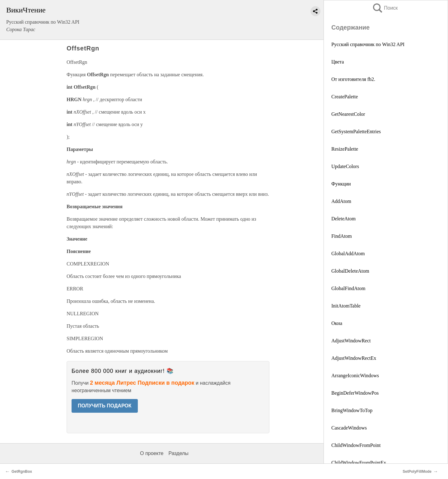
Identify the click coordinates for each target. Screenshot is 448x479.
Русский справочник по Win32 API (368, 44)
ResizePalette (345, 149)
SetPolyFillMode (417, 472)
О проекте (152, 453)
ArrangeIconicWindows (355, 376)
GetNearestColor (348, 114)
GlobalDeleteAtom (350, 271)
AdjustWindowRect (351, 341)
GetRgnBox (22, 472)
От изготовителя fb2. (353, 79)
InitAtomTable (346, 306)
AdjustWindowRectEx (354, 358)
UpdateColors (345, 166)
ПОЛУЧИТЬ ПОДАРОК (105, 406)
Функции (341, 184)
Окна (337, 323)
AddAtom (341, 201)
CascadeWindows (349, 428)
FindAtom (342, 236)
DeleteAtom (343, 219)
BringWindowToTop (352, 410)
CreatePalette (345, 97)
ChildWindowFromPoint (356, 445)
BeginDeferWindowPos (355, 393)
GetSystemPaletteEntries (356, 131)
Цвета (338, 62)
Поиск (385, 8)
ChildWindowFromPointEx (359, 463)
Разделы (178, 453)
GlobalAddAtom (348, 254)
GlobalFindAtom (348, 288)
